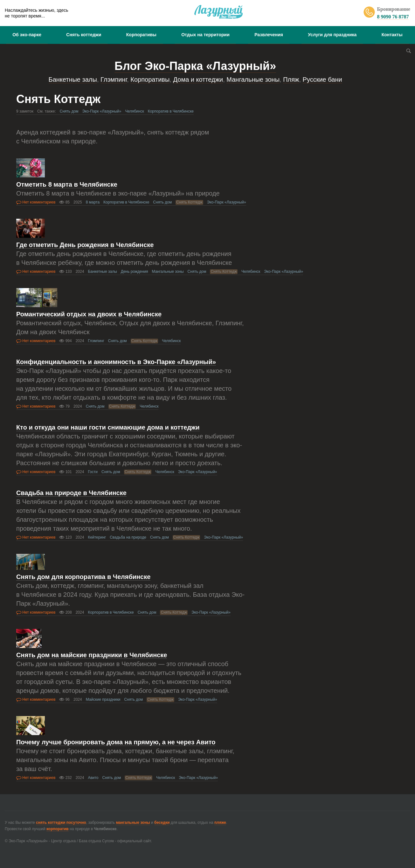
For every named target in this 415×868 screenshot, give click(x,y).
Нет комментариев (36, 202)
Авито (93, 778)
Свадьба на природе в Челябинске (71, 493)
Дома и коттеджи (198, 79)
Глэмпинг (114, 79)
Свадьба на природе (128, 537)
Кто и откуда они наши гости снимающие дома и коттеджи (108, 427)
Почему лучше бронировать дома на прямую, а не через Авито (116, 742)
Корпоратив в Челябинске (171, 111)
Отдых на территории (205, 35)
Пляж (291, 79)
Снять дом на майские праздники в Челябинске (92, 655)
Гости (93, 472)
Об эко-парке (27, 35)
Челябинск (134, 111)
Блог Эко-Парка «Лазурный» (195, 66)
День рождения (135, 272)
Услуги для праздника (332, 35)
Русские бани (322, 79)
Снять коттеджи (84, 35)
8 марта (93, 202)
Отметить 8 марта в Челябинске (67, 184)
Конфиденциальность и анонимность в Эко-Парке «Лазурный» (116, 362)
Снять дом (69, 111)
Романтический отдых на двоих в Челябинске (89, 314)
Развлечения (269, 35)
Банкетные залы (73, 79)
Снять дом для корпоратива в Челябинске (83, 577)
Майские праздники (103, 699)
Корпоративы (141, 35)
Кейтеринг (97, 537)
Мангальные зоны (253, 79)
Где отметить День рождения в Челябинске (85, 245)
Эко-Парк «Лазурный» (102, 111)
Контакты (392, 35)
